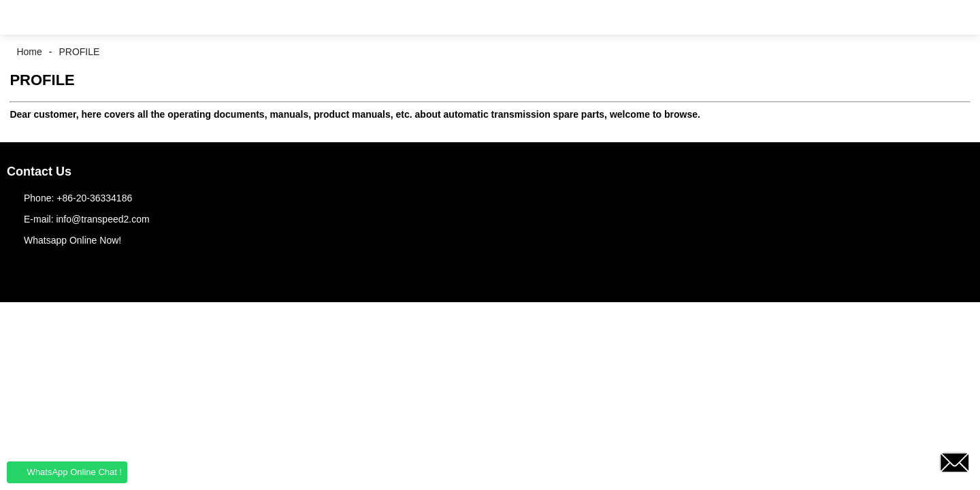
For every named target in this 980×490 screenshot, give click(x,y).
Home (29, 52)
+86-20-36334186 (94, 198)
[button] (20, 17)
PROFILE (79, 52)
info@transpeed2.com (102, 219)
